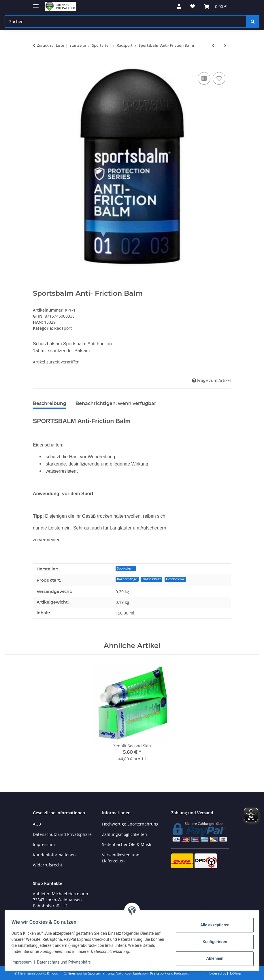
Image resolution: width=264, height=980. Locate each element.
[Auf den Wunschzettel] (219, 78)
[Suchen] (253, 21)
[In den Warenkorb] (37, 64)
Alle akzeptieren (212, 925)
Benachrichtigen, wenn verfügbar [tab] (116, 403)
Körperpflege (127, 579)
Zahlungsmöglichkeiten (125, 834)
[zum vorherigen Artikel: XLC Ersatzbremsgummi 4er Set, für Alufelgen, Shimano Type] (213, 45)
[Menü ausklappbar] (36, 4)
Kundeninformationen (54, 855)
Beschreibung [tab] (50, 403)
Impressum (24, 962)
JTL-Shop (234, 973)
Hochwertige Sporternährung (130, 824)
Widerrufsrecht (48, 865)
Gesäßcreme (175, 579)
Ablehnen (212, 958)
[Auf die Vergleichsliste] (204, 78)
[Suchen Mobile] (126, 21)
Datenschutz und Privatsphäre (67, 962)
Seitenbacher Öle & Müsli (127, 844)
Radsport (63, 328)
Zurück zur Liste (50, 45)
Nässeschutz (152, 579)
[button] (179, 6)
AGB (37, 824)
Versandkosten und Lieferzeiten (121, 858)
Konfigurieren (212, 942)
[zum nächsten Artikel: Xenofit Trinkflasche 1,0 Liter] (225, 45)
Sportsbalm (126, 568)
